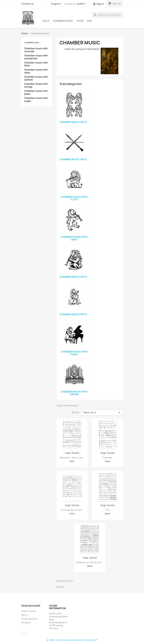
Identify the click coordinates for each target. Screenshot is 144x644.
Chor (80, 21)
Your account (31, 606)
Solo (46, 21)
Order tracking (29, 611)
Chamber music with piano (36, 92)
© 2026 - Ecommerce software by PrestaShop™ (72, 640)
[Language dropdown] (57, 4)
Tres (107, 510)
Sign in (25, 615)
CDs (89, 21)
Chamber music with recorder (36, 50)
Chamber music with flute (36, 64)
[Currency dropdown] (82, 4)
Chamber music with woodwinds (36, 57)
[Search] (108, 15)
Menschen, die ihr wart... (72, 458)
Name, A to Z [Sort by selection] (102, 412)
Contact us (28, 4)
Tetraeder (107, 458)
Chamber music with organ (36, 100)
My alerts (26, 623)
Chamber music (63, 21)
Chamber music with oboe (36, 71)
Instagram (24, 633)
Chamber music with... (74, 122)
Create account (29, 619)
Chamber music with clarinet (36, 78)
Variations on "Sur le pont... (90, 562)
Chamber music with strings (36, 85)
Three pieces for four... (72, 510)
